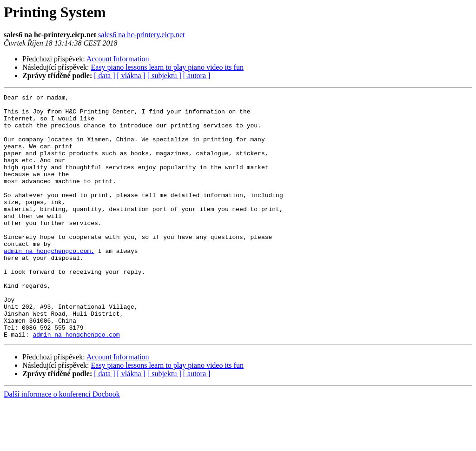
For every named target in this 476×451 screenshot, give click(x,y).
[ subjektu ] (164, 76)
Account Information (118, 59)
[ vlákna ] (131, 76)
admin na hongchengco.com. (49, 283)
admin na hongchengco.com (76, 383)
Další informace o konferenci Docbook (62, 443)
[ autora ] (197, 76)
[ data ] (104, 76)
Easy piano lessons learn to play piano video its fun (167, 67)
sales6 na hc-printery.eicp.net (141, 35)
